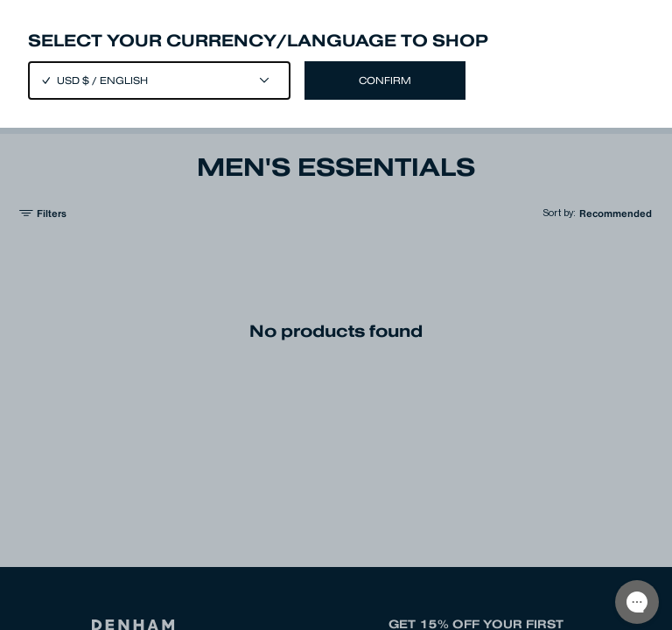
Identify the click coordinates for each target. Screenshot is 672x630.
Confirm (385, 80)
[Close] (336, 315)
